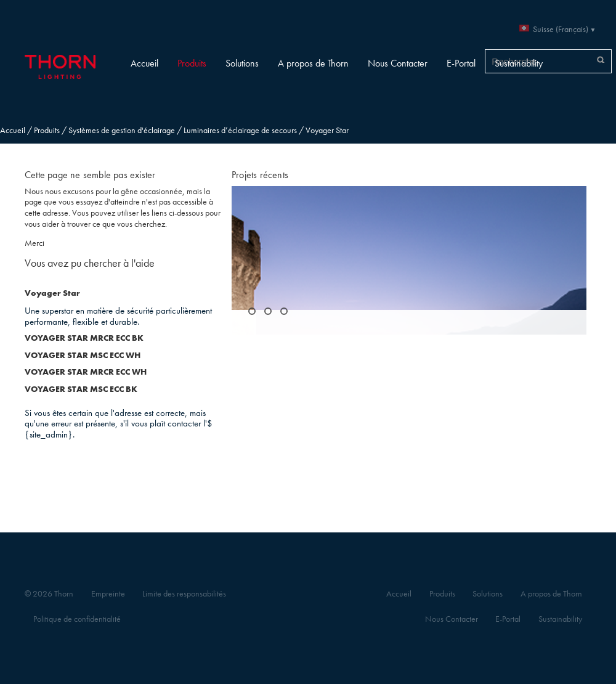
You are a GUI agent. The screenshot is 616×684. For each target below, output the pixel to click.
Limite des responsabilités (184, 594)
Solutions (242, 63)
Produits (192, 63)
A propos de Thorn (313, 63)
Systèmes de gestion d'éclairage (122, 130)
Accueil (144, 63)
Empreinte (108, 594)
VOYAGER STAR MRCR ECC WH (86, 372)
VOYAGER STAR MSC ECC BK (81, 389)
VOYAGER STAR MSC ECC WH (83, 355)
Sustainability (519, 63)
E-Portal (461, 63)
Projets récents (260, 175)
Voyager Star (52, 293)
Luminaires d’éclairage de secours (240, 130)
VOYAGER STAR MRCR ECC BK (84, 338)
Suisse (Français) (561, 29)
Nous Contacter (398, 63)
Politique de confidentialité (77, 619)
